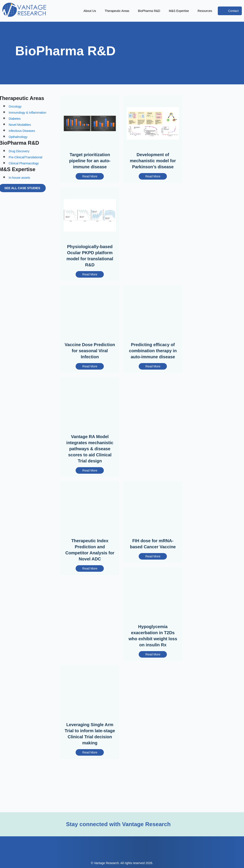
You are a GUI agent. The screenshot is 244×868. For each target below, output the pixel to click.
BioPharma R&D (136, 11)
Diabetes (15, 125)
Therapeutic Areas (98, 11)
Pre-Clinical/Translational (28, 165)
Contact (232, 11)
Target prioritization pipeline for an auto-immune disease (90, 165)
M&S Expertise (170, 11)
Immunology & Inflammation (31, 119)
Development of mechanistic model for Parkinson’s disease (153, 165)
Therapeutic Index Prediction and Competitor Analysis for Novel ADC (90, 565)
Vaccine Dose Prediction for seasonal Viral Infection (90, 357)
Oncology (16, 113)
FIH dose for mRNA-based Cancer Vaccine (153, 559)
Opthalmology (20, 143)
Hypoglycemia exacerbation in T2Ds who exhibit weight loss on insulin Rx (153, 652)
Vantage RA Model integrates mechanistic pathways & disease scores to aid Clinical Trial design (90, 463)
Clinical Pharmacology (26, 171)
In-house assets (21, 187)
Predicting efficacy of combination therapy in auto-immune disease (153, 360)
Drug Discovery (20, 159)
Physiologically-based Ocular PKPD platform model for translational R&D (90, 261)
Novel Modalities (21, 131)
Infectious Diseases (23, 137)
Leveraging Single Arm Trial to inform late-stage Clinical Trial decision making (90, 751)
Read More (90, 181)
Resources (200, 11)
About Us (65, 11)
